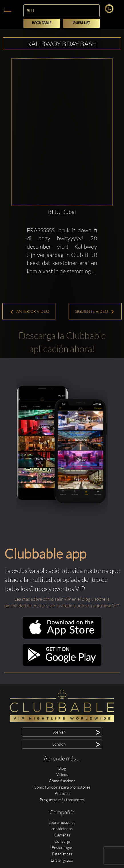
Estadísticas (62, 854)
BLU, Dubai (62, 212)
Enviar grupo (62, 860)
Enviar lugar (62, 847)
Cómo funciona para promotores (62, 787)
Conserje (62, 841)
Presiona (62, 793)
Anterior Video (30, 311)
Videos (62, 774)
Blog (62, 768)
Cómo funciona (62, 781)
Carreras (62, 835)
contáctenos (62, 829)
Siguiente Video (95, 311)
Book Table (42, 23)
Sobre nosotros (62, 822)
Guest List (81, 23)
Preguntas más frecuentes (62, 800)
